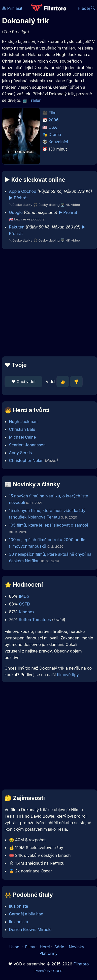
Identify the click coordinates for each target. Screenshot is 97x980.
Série (59, 947)
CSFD (25, 604)
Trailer (35, 100)
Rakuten (17, 227)
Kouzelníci (58, 142)
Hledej (86, 8)
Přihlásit (12, 8)
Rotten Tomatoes (35, 620)
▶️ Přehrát (18, 198)
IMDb (24, 596)
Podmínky (42, 971)
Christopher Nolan (26, 460)
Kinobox (27, 612)
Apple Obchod (23, 191)
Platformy (48, 953)
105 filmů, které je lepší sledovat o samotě (49, 525)
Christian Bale (22, 429)
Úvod (15, 947)
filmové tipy (68, 675)
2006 (54, 120)
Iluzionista (19, 906)
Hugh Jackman (23, 422)
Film (53, 113)
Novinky (76, 947)
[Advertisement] (47, 303)
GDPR (58, 971)
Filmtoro (81, 964)
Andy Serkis (21, 453)
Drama (55, 134)
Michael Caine (23, 437)
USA (53, 127)
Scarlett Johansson (27, 445)
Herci (45, 947)
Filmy (30, 947)
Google (16, 212)
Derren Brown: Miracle (30, 929)
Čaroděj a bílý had (26, 914)
